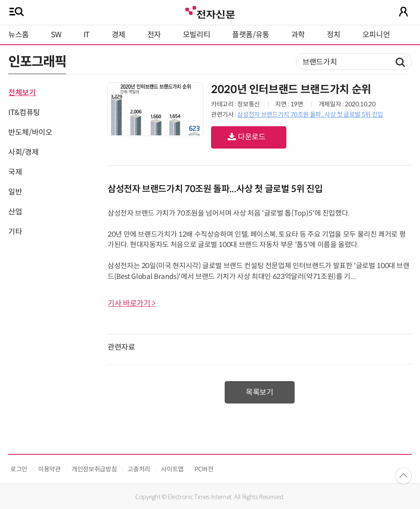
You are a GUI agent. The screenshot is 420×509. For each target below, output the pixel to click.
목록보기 (260, 392)
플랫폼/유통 (251, 35)
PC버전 (204, 469)
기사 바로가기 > (132, 303)
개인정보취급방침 (94, 469)
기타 (15, 232)
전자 (154, 35)
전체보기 (22, 93)
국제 (15, 172)
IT (87, 35)
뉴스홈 (19, 35)
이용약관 (49, 469)
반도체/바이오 (30, 132)
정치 (334, 35)
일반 (15, 192)
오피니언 (376, 35)
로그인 (19, 469)
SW (56, 35)
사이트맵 (172, 469)
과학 (298, 35)
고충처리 (139, 469)
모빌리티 (197, 35)
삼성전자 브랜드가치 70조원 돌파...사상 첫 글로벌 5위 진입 (310, 114)
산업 (15, 212)
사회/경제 (23, 152)
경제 (119, 35)
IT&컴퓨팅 (24, 113)
